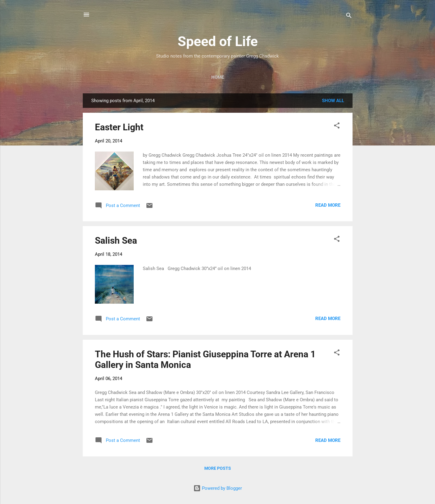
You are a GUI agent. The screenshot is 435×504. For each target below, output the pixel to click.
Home (218, 77)
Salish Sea (116, 240)
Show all (333, 101)
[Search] (349, 17)
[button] (337, 127)
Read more (328, 205)
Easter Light (119, 127)
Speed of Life (218, 41)
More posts (218, 468)
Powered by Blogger (218, 488)
